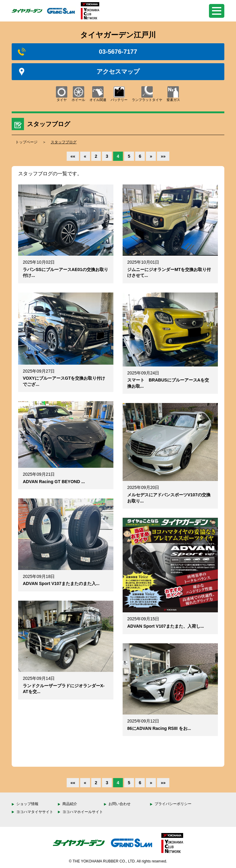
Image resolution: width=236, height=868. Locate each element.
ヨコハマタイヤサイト (35, 812)
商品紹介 (70, 804)
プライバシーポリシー (173, 804)
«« (73, 156)
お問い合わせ (120, 804)
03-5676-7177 (77, 52)
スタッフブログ (64, 142)
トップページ (26, 142)
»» (163, 156)
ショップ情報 (27, 804)
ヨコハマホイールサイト (83, 812)
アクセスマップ (79, 72)
